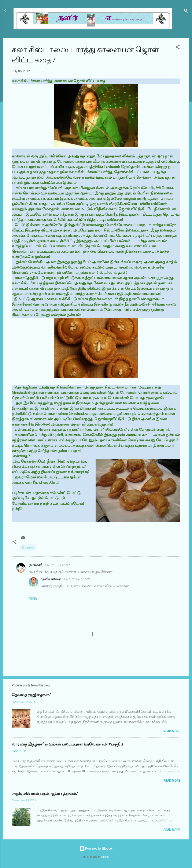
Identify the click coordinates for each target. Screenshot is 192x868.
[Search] (186, 12)
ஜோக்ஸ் (28, 547)
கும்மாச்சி (36, 565)
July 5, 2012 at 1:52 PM (58, 565)
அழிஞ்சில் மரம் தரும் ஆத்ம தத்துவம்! (45, 794)
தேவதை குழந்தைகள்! (31, 695)
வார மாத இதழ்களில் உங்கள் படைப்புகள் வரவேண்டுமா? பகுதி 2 (67, 744)
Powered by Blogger (96, 849)
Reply (33, 599)
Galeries (105, 857)
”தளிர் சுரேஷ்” (51, 579)
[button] (178, 48)
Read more (172, 731)
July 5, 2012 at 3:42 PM (77, 579)
